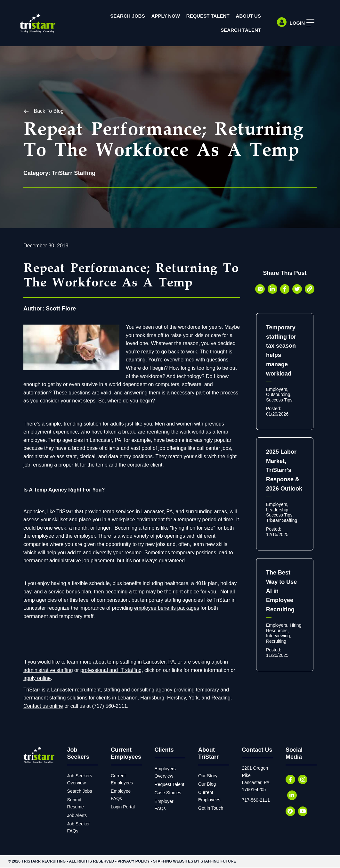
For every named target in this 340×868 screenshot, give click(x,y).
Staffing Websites (173, 861)
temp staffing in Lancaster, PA (141, 662)
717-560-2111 (256, 800)
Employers (277, 389)
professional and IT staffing (111, 670)
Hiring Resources (284, 628)
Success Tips (279, 400)
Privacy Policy (134, 861)
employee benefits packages (167, 608)
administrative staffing (48, 670)
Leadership (277, 510)
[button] (308, 23)
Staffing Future (218, 861)
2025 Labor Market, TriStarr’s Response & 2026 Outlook (284, 470)
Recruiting (276, 641)
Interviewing (278, 636)
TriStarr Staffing (74, 173)
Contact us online (43, 706)
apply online (37, 678)
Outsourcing (278, 395)
